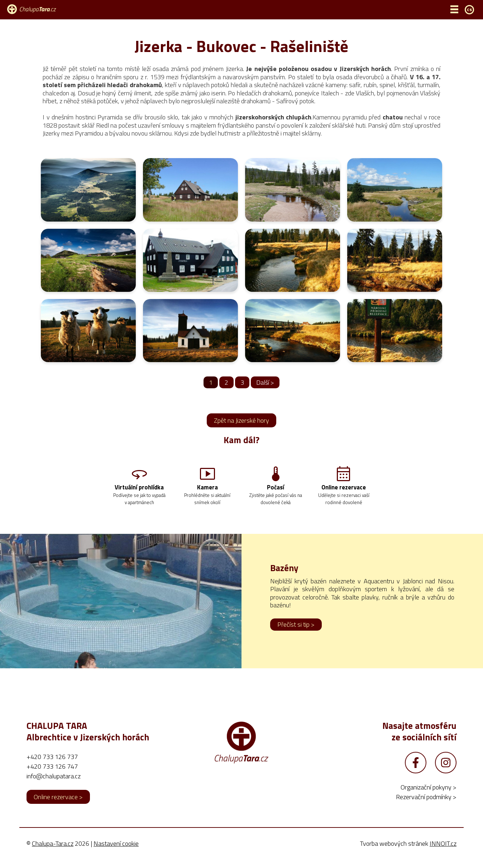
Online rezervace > (58, 808)
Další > (265, 382)
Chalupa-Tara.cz (53, 854)
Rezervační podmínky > (426, 808)
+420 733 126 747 (52, 777)
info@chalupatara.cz (54, 787)
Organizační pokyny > (429, 798)
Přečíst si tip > (296, 635)
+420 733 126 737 (52, 767)
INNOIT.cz (443, 854)
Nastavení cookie (116, 854)
